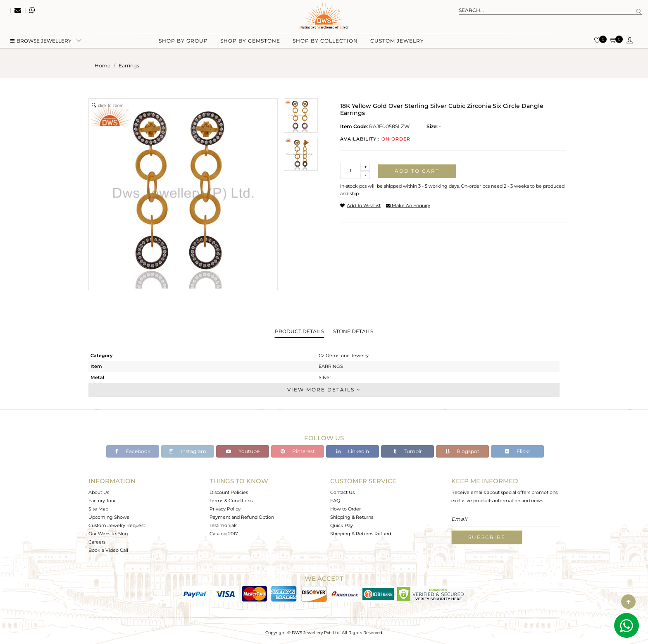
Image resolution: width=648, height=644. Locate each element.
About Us (99, 492)
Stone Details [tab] (353, 331)
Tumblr (408, 451)
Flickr (518, 451)
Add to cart (417, 171)
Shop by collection (325, 42)
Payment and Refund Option (242, 517)
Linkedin (353, 451)
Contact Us (342, 492)
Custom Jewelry (397, 42)
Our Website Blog (108, 534)
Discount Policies (229, 492)
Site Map (98, 509)
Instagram (188, 451)
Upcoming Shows (109, 517)
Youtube (243, 451)
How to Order (345, 509)
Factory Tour (102, 501)
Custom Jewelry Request (117, 525)
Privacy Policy (225, 509)
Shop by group (183, 42)
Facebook (133, 451)
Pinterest (298, 451)
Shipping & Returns (352, 517)
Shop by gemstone (250, 42)
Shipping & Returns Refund (361, 534)
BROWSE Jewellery (41, 42)
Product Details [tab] (299, 331)
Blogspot (462, 451)
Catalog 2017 (224, 534)
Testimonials (223, 525)
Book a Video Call (108, 550)
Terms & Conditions (231, 501)
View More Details (324, 390)
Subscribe (487, 537)
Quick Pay (342, 525)
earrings (129, 66)
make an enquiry (408, 205)
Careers (97, 542)
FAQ (335, 501)
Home (102, 66)
